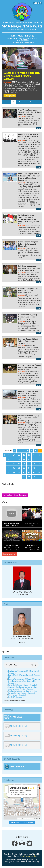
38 (14, 472)
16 (8, 459)
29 (39, 464)
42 (34, 472)
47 (39, 477)
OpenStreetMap (28, 818)
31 (14, 468)
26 (24, 464)
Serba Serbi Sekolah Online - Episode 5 (23, 685)
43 (39, 472)
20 (29, 459)
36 (39, 468)
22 (39, 459)
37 (8, 472)
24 (14, 464)
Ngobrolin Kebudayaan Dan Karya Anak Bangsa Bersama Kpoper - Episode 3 (23, 692)
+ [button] (7, 787)
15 (39, 455)
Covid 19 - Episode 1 (16, 697)
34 (29, 468)
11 (19, 455)
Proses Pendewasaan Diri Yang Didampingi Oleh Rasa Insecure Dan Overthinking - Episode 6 (24, 681)
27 (29, 464)
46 (34, 477)
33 (24, 468)
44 (24, 477)
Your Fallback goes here (21, 665)
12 (24, 455)
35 (34, 468)
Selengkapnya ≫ (9, 554)
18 (19, 459)
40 (24, 472)
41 (29, 472)
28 (34, 464)
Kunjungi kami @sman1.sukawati (15, 495)
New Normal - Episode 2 (17, 695)
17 (14, 459)
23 (8, 464)
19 (24, 459)
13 (29, 455)
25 (19, 464)
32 (19, 468)
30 (8, 468)
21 (34, 459)
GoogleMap (14, 822)
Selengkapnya (10, 96)
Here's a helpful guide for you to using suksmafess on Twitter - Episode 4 (22, 688)
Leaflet (19, 818)
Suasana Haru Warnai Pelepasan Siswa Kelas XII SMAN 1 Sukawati (22, 76)
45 (29, 477)
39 (19, 472)
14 (34, 455)
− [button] (7, 791)
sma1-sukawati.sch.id (29, 856)
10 (14, 455)
